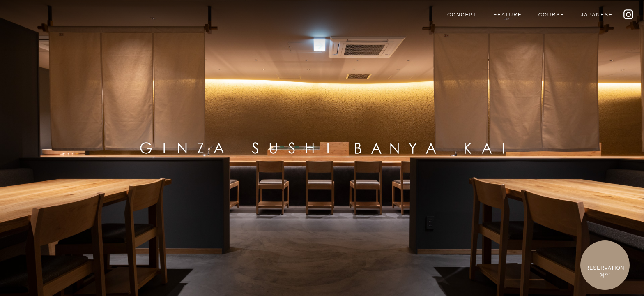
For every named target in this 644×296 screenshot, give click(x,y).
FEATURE (508, 15)
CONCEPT (462, 15)
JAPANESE (597, 15)
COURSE (551, 15)
